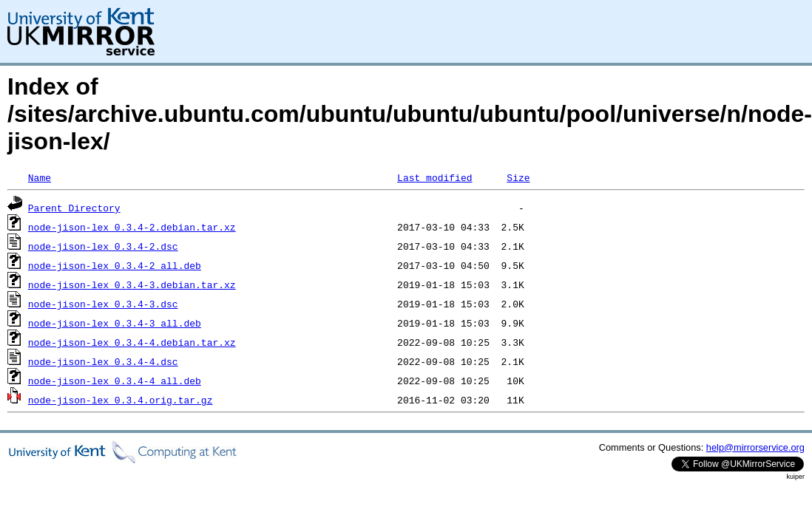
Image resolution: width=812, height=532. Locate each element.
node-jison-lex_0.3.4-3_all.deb (115, 323)
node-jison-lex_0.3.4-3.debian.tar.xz (132, 284)
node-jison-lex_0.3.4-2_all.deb (115, 265)
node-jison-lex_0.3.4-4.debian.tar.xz (132, 342)
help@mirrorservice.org (755, 447)
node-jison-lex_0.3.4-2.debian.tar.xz (132, 227)
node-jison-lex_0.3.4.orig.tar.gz (121, 400)
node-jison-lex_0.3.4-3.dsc (103, 304)
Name (40, 177)
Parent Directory (74, 208)
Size (518, 177)
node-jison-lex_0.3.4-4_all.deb (115, 381)
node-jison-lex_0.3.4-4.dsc (103, 361)
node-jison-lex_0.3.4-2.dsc (103, 246)
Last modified (434, 177)
